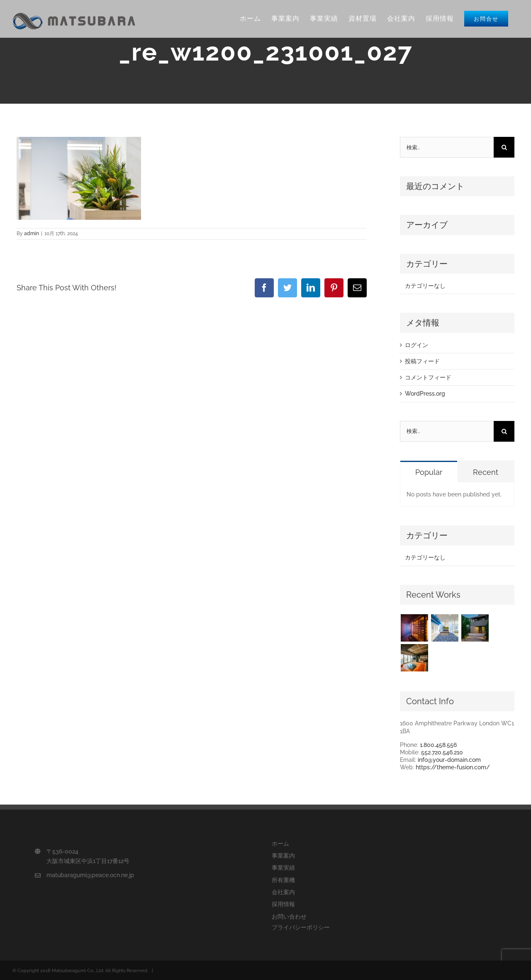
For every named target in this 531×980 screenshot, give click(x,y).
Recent (486, 472)
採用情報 (283, 904)
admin (32, 233)
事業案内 (283, 856)
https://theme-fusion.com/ (453, 767)
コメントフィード (428, 377)
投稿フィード (422, 361)
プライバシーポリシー (301, 927)
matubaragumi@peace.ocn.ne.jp (90, 875)
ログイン (417, 345)
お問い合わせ (289, 917)
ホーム (280, 844)
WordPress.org (425, 394)
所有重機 (283, 880)
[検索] (504, 147)
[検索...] (447, 147)
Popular (429, 472)
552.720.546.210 (442, 752)
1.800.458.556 (438, 745)
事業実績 (283, 868)
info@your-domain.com (449, 760)
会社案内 (283, 892)
